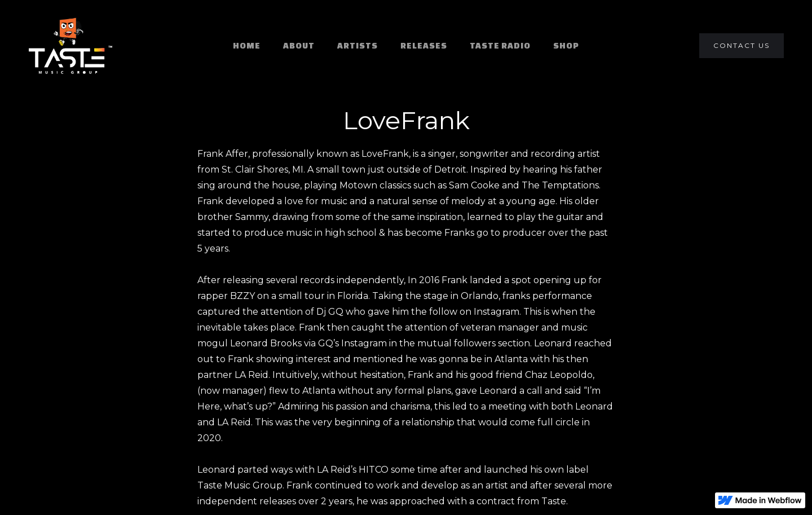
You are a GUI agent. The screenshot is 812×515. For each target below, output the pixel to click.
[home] (70, 46)
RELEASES (424, 45)
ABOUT (299, 45)
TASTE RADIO (500, 45)
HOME (247, 45)
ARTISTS (358, 45)
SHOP (566, 45)
